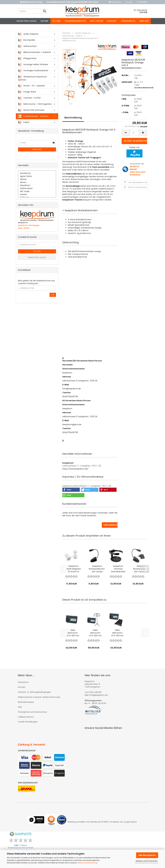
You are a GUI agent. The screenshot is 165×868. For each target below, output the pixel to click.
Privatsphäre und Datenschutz (32, 712)
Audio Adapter (28, 34)
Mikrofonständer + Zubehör (35, 52)
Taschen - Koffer (29, 98)
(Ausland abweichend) (144, 88)
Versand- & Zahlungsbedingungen (34, 692)
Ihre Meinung (111, 525)
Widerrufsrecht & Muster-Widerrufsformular (39, 697)
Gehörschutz (27, 46)
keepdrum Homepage (29, 225)
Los (53, 295)
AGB (20, 707)
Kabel (24, 122)
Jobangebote (128, 21)
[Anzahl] (134, 133)
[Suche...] (44, 11)
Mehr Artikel (24, 228)
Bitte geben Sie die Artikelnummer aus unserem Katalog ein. (36, 282)
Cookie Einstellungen (28, 722)
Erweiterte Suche (37, 257)
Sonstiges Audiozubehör (33, 71)
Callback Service (26, 717)
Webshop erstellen (77, 822)
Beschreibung (73, 118)
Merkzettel (142, 2)
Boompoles (27, 40)
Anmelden (37, 149)
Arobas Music (37, 188)
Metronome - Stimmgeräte (35, 104)
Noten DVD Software (31, 110)
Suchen (56, 21)
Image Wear (27, 92)
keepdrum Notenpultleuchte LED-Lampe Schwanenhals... (97, 569)
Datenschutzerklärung (87, 863)
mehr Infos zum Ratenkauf (138, 173)
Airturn (37, 182)
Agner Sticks (37, 176)
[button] (115, 2)
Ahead (37, 179)
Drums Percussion (26, 21)
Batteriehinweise (26, 702)
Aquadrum (37, 185)
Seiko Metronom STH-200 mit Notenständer (95, 633)
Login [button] (129, 2)
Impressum (23, 682)
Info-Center (97, 21)
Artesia (37, 195)
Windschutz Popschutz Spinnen (32, 78)
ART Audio (37, 191)
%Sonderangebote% (75, 21)
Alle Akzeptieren (147, 855)
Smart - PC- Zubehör (32, 86)
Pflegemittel (27, 58)
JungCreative (130, 822)
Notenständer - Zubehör (33, 116)
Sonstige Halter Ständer (33, 64)
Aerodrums (37, 173)
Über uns (144, 21)
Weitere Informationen (147, 861)
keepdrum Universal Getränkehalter (118, 569)
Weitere (44, 21)
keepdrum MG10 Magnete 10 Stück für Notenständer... (74, 569)
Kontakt (112, 21)
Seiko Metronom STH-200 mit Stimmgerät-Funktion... (73, 633)
